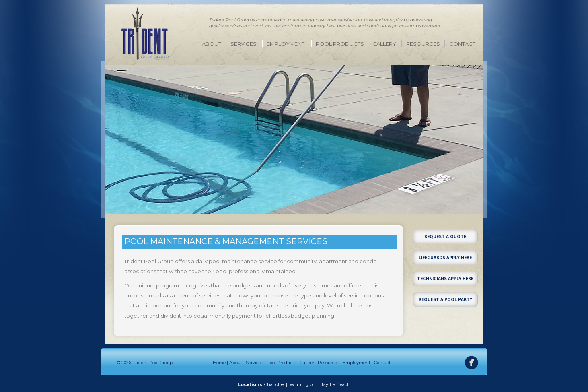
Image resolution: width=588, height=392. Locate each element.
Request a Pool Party (445, 299)
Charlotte (274, 384)
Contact (462, 44)
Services (244, 44)
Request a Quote (445, 236)
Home (219, 363)
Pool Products (340, 44)
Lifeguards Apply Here (445, 257)
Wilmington (303, 384)
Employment (286, 44)
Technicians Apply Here (445, 278)
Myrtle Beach (336, 384)
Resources (423, 44)
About (212, 44)
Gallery (384, 44)
